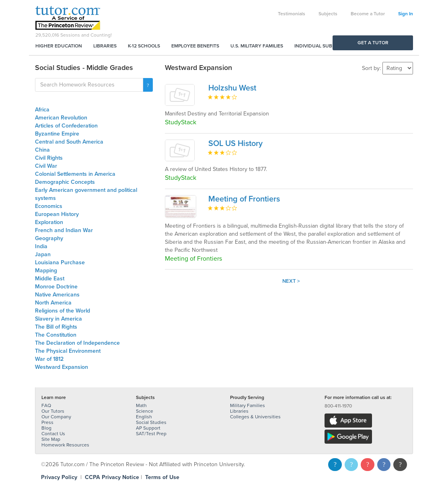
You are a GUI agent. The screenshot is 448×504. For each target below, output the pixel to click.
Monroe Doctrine (56, 287)
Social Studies (151, 422)
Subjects (328, 14)
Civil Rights (49, 158)
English (144, 417)
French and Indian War (64, 230)
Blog (46, 428)
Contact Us (53, 434)
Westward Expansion (62, 367)
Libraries (105, 46)
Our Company (56, 417)
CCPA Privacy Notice (112, 477)
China (42, 150)
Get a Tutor (373, 43)
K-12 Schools (144, 46)
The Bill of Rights (56, 327)
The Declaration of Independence (77, 343)
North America (53, 303)
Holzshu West (232, 88)
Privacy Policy (59, 477)
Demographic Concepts (65, 182)
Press (47, 422)
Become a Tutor (368, 14)
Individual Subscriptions (327, 46)
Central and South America (69, 142)
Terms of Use (162, 477)
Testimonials (292, 14)
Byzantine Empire (57, 134)
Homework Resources (65, 445)
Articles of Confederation (66, 126)
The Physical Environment (68, 351)
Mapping (46, 271)
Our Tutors (53, 411)
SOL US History (235, 144)
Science (145, 411)
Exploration (49, 222)
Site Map (51, 439)
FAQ (46, 405)
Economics (49, 206)
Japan (43, 254)
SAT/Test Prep (151, 434)
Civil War (46, 166)
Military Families (248, 405)
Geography (49, 238)
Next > (291, 281)
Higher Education (59, 46)
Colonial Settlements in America (75, 174)
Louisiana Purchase (60, 262)
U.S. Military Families (257, 46)
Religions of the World (63, 311)
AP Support (148, 428)
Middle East (50, 279)
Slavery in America (59, 319)
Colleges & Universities (255, 417)
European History (57, 214)
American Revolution (61, 118)
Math (141, 405)
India (41, 246)
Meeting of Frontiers (244, 199)
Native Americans (57, 295)
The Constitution (56, 335)
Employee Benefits (195, 46)
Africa (42, 110)
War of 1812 (49, 359)
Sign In (406, 14)
